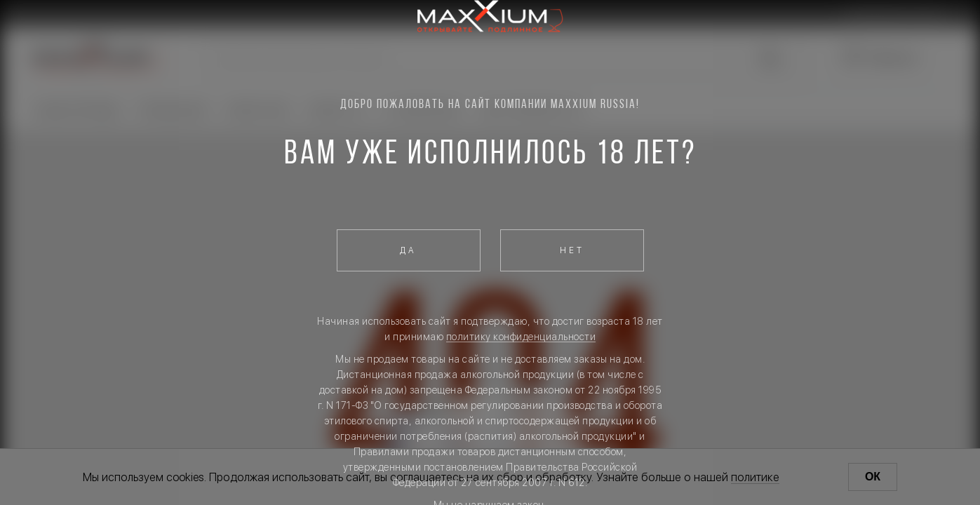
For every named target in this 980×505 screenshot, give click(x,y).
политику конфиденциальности (521, 337)
